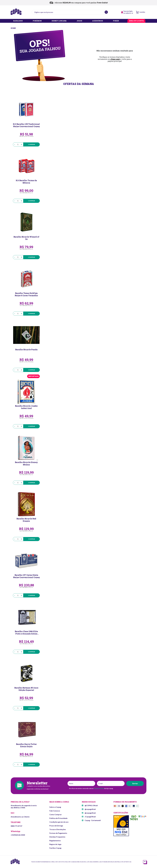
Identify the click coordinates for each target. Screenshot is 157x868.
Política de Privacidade (58, 818)
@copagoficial (89, 809)
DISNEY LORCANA (59, 21)
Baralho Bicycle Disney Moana (26, 463)
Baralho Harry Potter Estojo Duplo (26, 745)
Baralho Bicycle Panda (26, 350)
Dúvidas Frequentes (57, 837)
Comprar (32, 144)
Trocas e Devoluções (58, 829)
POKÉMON (37, 21)
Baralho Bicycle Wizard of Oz (26, 238)
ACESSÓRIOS (98, 21)
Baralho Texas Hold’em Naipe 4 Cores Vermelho (26, 294)
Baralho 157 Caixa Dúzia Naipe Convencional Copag (26, 576)
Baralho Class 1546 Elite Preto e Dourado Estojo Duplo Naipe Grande (26, 632)
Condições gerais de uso (59, 822)
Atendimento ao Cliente (20, 817)
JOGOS (79, 21)
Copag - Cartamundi (91, 820)
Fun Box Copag (55, 848)
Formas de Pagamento (58, 833)
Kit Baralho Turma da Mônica (26, 181)
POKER (116, 21)
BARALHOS (18, 21)
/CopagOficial (89, 817)
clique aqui (115, 59)
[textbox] (70, 12)
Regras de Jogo (55, 844)
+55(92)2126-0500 (18, 835)
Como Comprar (56, 814)
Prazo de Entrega (56, 826)
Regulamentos (55, 841)
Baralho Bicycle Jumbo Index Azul (26, 407)
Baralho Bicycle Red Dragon (26, 520)
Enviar (135, 783)
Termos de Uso (99, 788)
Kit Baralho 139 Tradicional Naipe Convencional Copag (26, 125)
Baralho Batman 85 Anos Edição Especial (26, 689)
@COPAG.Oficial (90, 805)
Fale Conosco (55, 811)
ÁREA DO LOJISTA (136, 21)
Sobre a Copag (55, 807)
